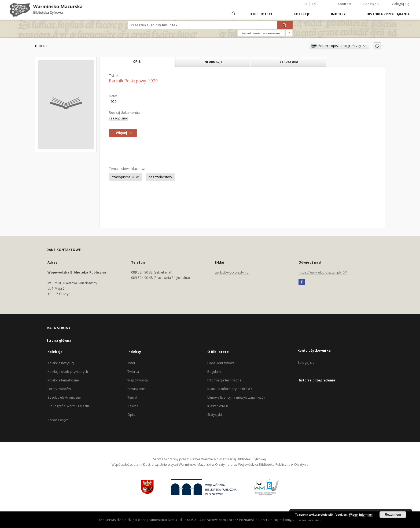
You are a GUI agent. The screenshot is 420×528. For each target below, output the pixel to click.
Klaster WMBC (218, 406)
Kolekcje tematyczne (63, 380)
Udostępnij (372, 4)
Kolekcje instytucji (61, 363)
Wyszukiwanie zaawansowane (261, 33)
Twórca (133, 372)
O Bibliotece (261, 14)
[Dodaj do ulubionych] (377, 46)
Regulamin (215, 372)
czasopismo (119, 118)
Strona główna (59, 341)
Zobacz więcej (59, 420)
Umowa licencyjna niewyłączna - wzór (236, 397)
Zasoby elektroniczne (64, 397)
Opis (131, 415)
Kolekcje (302, 14)
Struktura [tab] (289, 62)
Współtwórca (138, 380)
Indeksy (338, 14)
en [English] (314, 4)
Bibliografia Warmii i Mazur (68, 406)
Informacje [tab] (213, 62)
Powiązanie (136, 389)
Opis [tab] (137, 62)
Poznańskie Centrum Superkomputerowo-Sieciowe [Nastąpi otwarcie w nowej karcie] (280, 520)
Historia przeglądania (388, 14)
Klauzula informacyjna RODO (230, 389)
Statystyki (214, 415)
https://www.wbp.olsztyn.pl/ (323, 272)
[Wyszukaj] (285, 25)
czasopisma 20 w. (126, 177)
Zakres (133, 406)
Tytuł (131, 363)
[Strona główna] (233, 14)
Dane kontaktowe (221, 363)
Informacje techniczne (224, 380)
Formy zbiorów (59, 389)
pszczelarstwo (160, 177)
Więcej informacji (361, 515)
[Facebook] (302, 282)
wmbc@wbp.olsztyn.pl (232, 272)
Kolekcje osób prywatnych (68, 372)
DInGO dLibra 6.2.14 (185, 520)
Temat (132, 397)
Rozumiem (393, 515)
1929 (113, 102)
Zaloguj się (401, 4)
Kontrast (345, 4)
